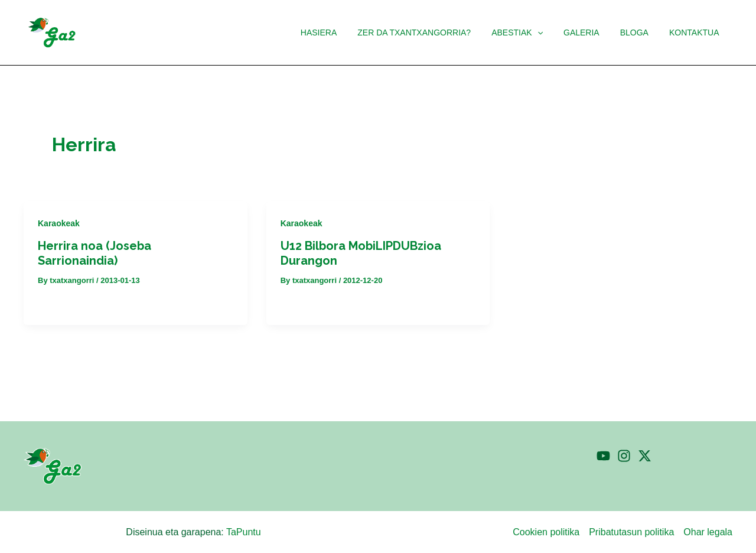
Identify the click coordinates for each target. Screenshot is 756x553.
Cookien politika (546, 532)
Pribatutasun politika (631, 532)
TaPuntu (244, 532)
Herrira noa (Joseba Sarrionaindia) (94, 253)
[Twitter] (645, 456)
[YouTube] (603, 456)
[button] (552, 32)
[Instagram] (624, 456)
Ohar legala (708, 532)
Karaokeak (59, 223)
